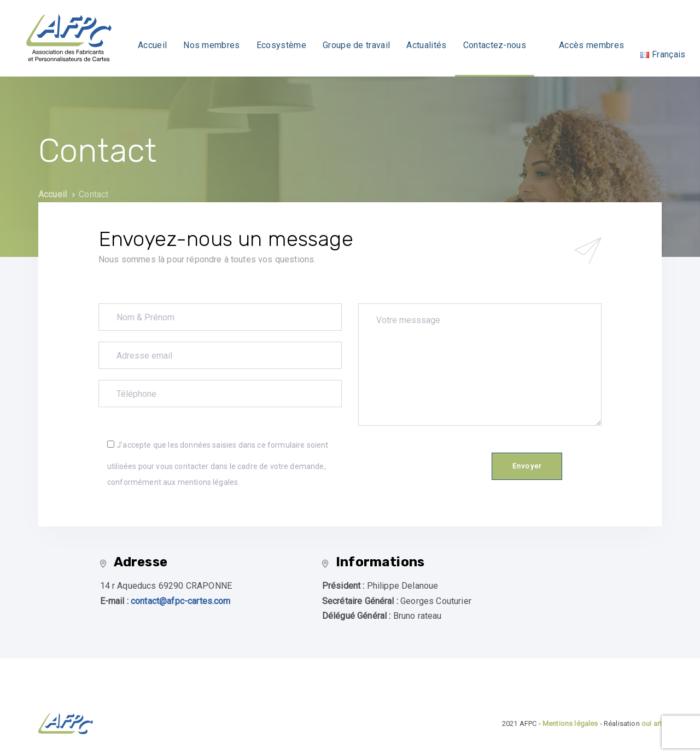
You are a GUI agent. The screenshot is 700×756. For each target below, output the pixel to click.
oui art (652, 723)
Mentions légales (570, 723)
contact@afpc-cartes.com (181, 601)
